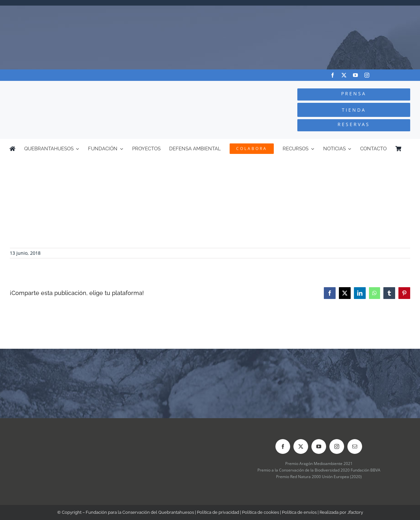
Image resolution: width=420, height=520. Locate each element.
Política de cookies (261, 512)
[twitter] (344, 75)
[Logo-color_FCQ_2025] (79, 87)
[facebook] (332, 75)
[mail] (355, 446)
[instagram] (367, 75)
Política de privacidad (218, 512)
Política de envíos (299, 512)
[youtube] (355, 75)
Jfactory (355, 512)
